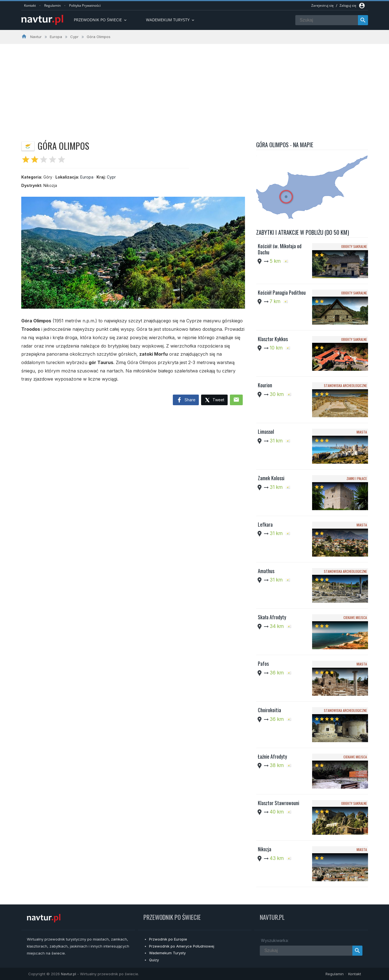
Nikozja (265, 849)
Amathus (266, 571)
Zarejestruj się (322, 5)
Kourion (265, 385)
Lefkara (265, 524)
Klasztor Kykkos (273, 339)
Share (186, 400)
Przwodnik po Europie (168, 939)
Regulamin (52, 5)
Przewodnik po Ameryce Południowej (182, 946)
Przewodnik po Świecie (101, 20)
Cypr (111, 177)
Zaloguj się (348, 5)
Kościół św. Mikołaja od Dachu (280, 249)
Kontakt (30, 5)
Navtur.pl (69, 974)
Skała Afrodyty (272, 617)
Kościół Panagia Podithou (282, 292)
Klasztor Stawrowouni (279, 803)
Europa (87, 177)
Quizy (154, 960)
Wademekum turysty (171, 20)
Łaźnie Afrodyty (272, 756)
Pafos (263, 664)
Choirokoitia (269, 710)
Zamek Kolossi (271, 478)
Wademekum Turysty (167, 953)
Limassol (266, 432)
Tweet (214, 400)
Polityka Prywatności (85, 5)
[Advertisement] (195, 86)
